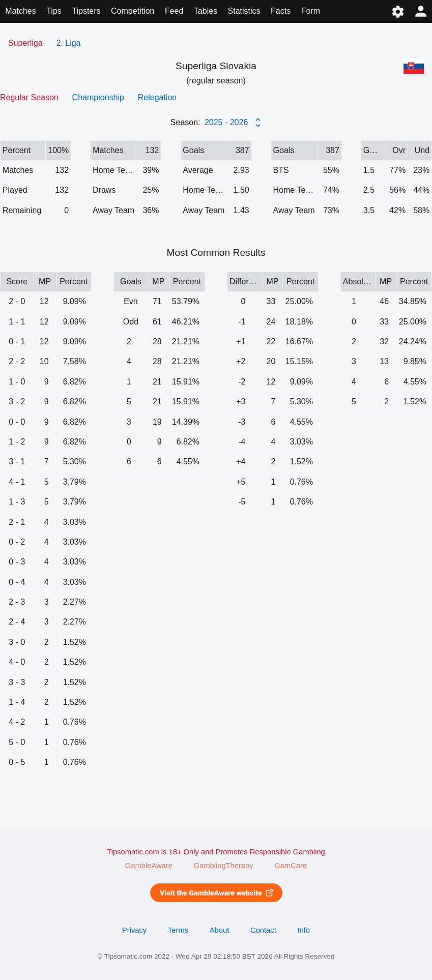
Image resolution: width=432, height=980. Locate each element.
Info (304, 930)
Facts (281, 11)
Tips (54, 11)
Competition (133, 11)
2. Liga (68, 43)
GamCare (291, 866)
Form (311, 11)
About (219, 930)
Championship (98, 97)
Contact (263, 930)
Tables (206, 11)
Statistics (244, 11)
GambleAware (149, 866)
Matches (20, 11)
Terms (178, 930)
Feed (174, 11)
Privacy (134, 930)
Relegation (157, 97)
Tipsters (86, 11)
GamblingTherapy (224, 866)
